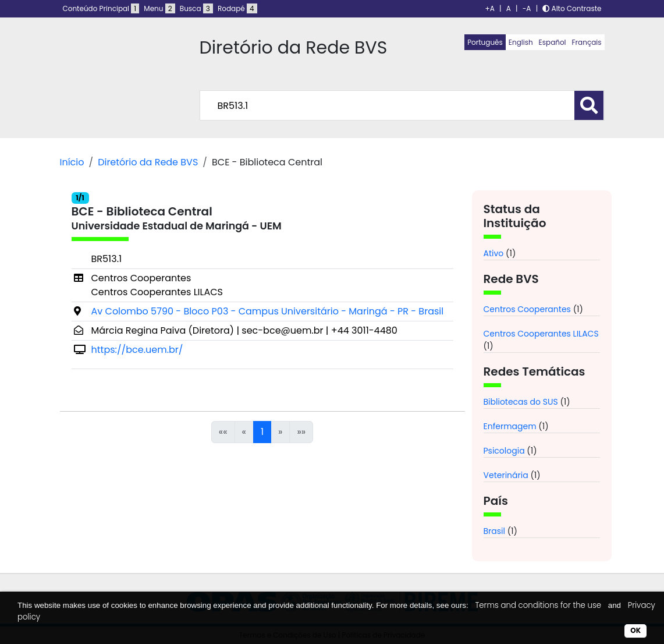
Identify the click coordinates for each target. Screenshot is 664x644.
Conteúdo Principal (101, 8)
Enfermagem (510, 426)
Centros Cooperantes (527, 309)
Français (587, 42)
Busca (196, 8)
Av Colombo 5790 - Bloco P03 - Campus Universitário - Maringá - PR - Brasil (268, 311)
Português (485, 42)
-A (527, 8)
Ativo (494, 253)
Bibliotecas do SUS (521, 402)
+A (490, 8)
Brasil (494, 531)
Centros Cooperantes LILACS (541, 334)
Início (72, 162)
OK (635, 630)
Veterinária (506, 475)
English (521, 42)
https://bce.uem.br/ (137, 350)
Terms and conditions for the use (538, 605)
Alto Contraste (572, 8)
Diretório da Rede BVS (148, 162)
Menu (159, 8)
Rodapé (237, 8)
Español (553, 42)
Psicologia (504, 451)
